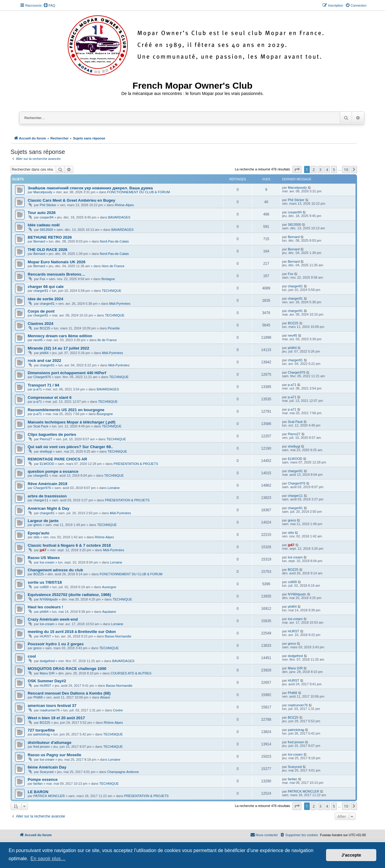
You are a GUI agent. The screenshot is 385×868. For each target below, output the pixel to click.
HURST (45, 636)
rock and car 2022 (44, 361)
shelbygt (46, 451)
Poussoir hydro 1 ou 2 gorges (56, 644)
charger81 (41, 291)
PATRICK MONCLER (49, 796)
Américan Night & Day (49, 508)
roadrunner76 (50, 710)
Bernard (39, 241)
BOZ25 (45, 328)
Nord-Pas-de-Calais (114, 241)
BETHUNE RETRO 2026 (50, 237)
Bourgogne (105, 414)
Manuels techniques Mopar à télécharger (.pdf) (72, 422)
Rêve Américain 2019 (47, 484)
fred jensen (42, 747)
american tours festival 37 (52, 706)
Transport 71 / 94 (43, 385)
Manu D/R (47, 673)
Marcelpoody (43, 192)
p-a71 (38, 389)
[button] (297, 170)
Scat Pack (41, 426)
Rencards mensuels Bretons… (56, 274)
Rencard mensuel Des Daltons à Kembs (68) (69, 693)
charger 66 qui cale (46, 287)
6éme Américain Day (47, 767)
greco (38, 525)
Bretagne (108, 279)
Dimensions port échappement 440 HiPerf (67, 373)
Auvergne (109, 587)
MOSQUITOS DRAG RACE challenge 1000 (67, 669)
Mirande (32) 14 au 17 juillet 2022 (59, 348)
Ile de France (107, 340)
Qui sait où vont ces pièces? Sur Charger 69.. (70, 447)
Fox (42, 279)
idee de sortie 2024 (45, 299)
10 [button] (346, 170)
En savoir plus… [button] (48, 859)
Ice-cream (47, 562)
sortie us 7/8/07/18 (45, 582)
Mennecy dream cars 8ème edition (60, 336)
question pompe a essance (53, 471)
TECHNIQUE (111, 291)
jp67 (43, 550)
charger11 (41, 500)
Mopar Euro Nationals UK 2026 (57, 262)
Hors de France (113, 266)
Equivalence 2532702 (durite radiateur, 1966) (69, 595)
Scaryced (47, 772)
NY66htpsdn (49, 599)
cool (32, 656)
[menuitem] (49, 5)
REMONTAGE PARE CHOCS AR (57, 459)
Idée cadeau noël (44, 225)
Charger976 (42, 377)
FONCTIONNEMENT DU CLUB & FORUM (139, 192)
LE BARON (38, 792)
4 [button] (327, 170)
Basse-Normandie (118, 636)
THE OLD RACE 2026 (48, 250)
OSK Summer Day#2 (47, 681)
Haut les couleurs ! (45, 607)
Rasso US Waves (44, 558)
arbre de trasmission (47, 496)
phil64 (44, 353)
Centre (118, 710)
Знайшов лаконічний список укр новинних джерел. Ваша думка (90, 188)
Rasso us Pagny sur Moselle (54, 755)
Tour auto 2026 (42, 213)
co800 (44, 587)
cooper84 (47, 217)
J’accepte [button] (351, 855)
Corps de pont (41, 311)
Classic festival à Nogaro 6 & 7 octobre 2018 (69, 545)
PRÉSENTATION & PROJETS (136, 464)
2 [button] (314, 170)
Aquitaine (109, 612)
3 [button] (320, 170)
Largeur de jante (43, 521)
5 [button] (334, 170)
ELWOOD (47, 464)
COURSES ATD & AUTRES (131, 673)
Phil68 (38, 697)
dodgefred (47, 661)
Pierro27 (46, 439)
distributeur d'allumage (49, 743)
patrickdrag (42, 734)
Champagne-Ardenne (123, 772)
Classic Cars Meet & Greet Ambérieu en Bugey (71, 200)
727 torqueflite (41, 730)
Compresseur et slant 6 (50, 397)
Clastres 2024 (40, 324)
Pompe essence (43, 779)
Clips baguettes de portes (52, 434)
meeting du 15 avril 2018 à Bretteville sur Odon (72, 632)
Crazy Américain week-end (53, 619)
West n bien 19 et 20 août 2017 (56, 718)
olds (36, 537)
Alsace (105, 697)
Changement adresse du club (55, 570)
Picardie (114, 328)
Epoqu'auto (38, 533)
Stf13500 (46, 230)
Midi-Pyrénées (120, 304)
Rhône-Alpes (125, 205)
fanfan (38, 784)
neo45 (38, 340)
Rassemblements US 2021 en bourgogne (66, 410)
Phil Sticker (48, 205)
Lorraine (113, 488)
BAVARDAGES (119, 217)
